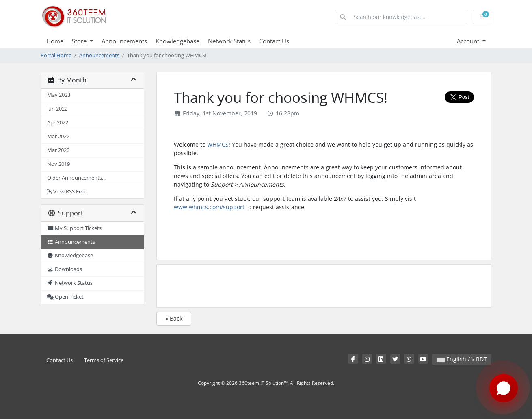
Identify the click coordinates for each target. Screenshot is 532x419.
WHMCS (218, 144)
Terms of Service (104, 360)
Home (55, 41)
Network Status (229, 41)
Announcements (124, 41)
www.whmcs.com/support (209, 207)
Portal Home (56, 55)
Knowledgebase (177, 41)
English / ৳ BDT (462, 359)
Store (80, 41)
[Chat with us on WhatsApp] (504, 389)
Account (469, 41)
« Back (174, 318)
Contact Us (274, 41)
